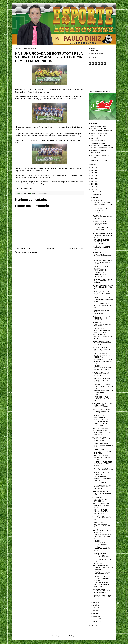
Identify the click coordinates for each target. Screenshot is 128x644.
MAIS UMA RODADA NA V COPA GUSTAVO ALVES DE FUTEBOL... (102, 217)
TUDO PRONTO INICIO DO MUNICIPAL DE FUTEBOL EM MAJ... (102, 493)
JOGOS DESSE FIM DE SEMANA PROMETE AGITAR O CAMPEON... (103, 568)
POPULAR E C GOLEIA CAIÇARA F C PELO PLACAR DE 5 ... (100, 211)
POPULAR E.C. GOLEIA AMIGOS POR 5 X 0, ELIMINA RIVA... (100, 424)
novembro (96, 195)
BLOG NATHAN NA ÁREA (99, 141)
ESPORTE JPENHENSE (99, 158)
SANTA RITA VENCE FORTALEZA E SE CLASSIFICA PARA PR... (101, 417)
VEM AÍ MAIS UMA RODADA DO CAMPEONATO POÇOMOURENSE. (102, 474)
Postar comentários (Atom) (29, 252)
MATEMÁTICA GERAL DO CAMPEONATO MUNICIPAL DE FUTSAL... (102, 343)
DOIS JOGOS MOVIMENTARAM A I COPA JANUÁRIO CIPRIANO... (102, 543)
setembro (96, 200)
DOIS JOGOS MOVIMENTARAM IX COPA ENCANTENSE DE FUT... (102, 368)
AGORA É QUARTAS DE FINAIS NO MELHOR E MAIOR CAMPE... (101, 585)
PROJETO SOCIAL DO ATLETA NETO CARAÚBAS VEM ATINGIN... (103, 464)
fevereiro (96, 619)
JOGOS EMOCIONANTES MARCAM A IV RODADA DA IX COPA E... (102, 337)
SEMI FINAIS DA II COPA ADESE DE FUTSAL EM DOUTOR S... (101, 374)
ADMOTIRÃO (95, 138)
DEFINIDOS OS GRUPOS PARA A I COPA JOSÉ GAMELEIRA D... (101, 312)
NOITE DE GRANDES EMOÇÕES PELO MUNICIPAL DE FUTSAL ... (102, 555)
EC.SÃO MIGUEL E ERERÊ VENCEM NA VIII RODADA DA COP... (102, 248)
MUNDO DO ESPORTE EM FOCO (102, 148)
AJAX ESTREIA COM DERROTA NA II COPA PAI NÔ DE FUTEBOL (102, 439)
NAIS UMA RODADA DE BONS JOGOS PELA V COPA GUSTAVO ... (102, 380)
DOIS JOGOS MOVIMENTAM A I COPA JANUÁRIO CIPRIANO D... (102, 561)
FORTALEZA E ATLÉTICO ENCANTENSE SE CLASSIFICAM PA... (101, 242)
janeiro (95, 622)
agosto (95, 602)
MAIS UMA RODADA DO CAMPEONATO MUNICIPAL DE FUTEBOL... (102, 324)
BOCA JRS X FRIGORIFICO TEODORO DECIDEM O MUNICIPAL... (102, 411)
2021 (93, 181)
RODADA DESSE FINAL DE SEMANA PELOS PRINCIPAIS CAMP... (101, 268)
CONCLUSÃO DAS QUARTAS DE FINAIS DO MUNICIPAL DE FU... (102, 537)
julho (94, 605)
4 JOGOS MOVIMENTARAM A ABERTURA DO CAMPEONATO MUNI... (102, 405)
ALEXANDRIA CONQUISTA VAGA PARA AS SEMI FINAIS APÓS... (103, 299)
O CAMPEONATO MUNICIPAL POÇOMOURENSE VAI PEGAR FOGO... (102, 281)
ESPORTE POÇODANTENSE (100, 146)
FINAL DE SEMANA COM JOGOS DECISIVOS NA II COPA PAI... (101, 506)
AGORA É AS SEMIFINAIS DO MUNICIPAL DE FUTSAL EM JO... (102, 518)
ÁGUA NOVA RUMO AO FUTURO (101, 131)
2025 (93, 170)
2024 (93, 173)
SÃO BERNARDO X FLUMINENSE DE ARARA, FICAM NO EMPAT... (102, 591)
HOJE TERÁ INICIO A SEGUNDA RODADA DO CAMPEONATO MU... (101, 330)
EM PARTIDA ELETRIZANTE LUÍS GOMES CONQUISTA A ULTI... (102, 445)
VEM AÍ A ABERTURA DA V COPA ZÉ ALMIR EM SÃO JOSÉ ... (101, 293)
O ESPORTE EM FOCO (98, 126)
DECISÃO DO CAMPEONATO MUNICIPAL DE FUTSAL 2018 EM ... (102, 262)
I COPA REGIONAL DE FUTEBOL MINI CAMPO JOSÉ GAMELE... (101, 512)
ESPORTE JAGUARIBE (98, 129)
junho (95, 608)
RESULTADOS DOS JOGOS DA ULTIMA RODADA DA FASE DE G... (102, 597)
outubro (95, 198)
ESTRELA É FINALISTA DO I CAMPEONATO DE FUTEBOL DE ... (102, 275)
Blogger (73, 636)
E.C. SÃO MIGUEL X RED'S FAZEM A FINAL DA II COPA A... (102, 229)
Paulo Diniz (94, 51)
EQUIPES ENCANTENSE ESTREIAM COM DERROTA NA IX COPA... (102, 349)
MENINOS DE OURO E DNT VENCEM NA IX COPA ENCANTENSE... (102, 318)
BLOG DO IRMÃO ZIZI (98, 136)
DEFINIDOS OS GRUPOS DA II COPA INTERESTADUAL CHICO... (103, 393)
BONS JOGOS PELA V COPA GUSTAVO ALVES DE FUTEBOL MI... (102, 487)
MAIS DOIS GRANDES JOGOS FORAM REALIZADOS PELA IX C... (103, 287)
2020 (93, 184)
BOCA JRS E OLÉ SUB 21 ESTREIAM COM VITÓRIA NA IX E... (102, 306)
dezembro (96, 192)
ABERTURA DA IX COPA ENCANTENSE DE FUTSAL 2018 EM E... (102, 458)
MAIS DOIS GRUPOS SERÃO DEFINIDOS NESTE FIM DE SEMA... (102, 236)
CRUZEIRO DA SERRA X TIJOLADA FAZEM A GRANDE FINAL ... (101, 499)
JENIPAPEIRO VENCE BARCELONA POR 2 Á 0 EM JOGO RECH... (102, 433)
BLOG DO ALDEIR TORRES (100, 133)
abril (94, 613)
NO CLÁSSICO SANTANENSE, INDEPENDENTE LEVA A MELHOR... (102, 549)
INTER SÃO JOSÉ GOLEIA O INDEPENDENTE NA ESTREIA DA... (102, 223)
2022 (93, 178)
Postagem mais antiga (76, 249)
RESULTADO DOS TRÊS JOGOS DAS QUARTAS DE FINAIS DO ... (102, 399)
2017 (93, 625)
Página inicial (50, 249)
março (95, 616)
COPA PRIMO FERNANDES (100, 155)
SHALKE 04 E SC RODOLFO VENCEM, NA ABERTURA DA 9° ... (103, 386)
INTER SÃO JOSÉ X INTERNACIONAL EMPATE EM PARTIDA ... (102, 451)
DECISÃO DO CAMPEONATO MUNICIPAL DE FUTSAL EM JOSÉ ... (102, 362)
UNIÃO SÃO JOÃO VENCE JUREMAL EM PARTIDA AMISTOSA (101, 578)
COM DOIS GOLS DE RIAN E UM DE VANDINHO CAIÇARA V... (103, 204)
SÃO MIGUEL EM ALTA (98, 150)
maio (95, 611)
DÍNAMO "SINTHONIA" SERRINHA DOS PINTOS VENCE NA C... (101, 355)
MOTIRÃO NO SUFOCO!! (101, 428)
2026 (93, 167)
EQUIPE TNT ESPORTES (99, 160)
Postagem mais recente (23, 249)
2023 (93, 176)
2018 (93, 190)
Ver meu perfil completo (96, 53)
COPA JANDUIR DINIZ (98, 153)
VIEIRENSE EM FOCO (98, 143)
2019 (93, 187)
